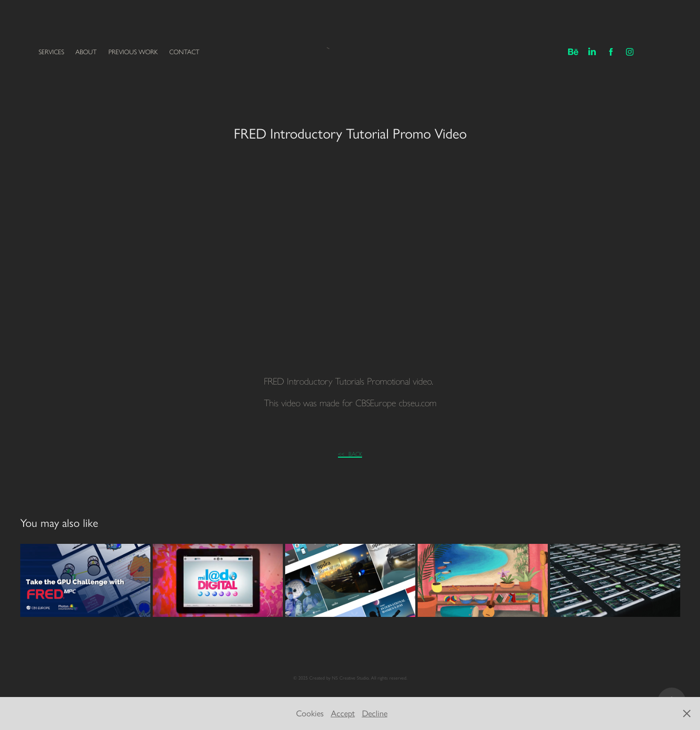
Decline (375, 714)
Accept (343, 714)
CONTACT (184, 52)
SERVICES (51, 52)
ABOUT (86, 52)
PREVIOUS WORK (133, 52)
